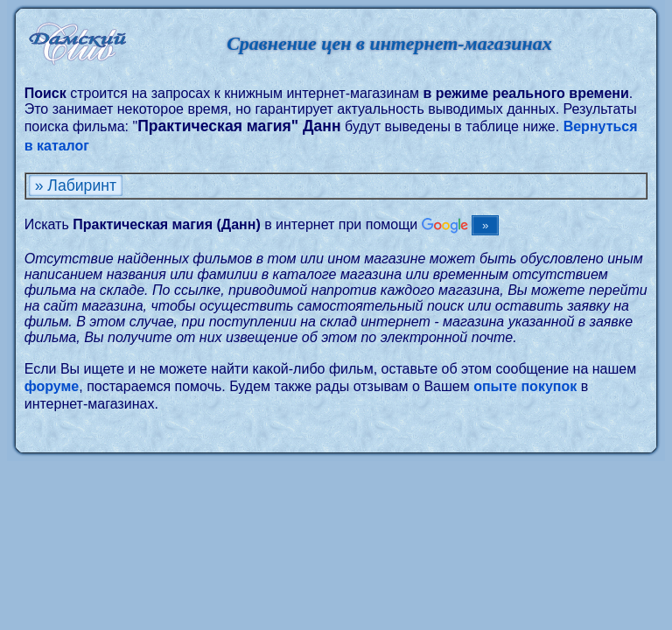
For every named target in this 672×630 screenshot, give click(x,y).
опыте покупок (525, 386)
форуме (52, 386)
